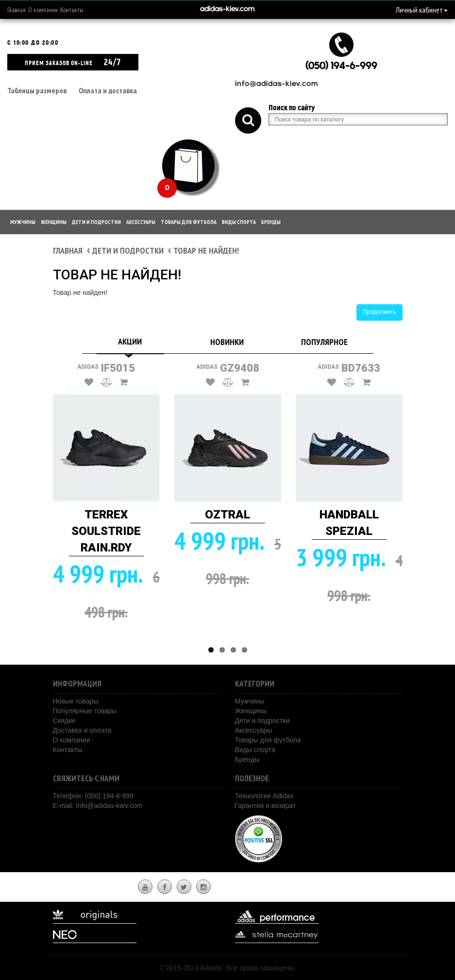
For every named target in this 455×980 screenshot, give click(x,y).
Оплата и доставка (108, 90)
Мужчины (23, 222)
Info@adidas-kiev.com (109, 806)
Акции (130, 341)
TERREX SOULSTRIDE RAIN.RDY (106, 531)
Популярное (324, 342)
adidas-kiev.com (227, 9)
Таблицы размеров (37, 90)
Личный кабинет (422, 10)
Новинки (227, 342)
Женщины (54, 222)
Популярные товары (85, 711)
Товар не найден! (206, 250)
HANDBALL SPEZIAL (349, 523)
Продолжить (379, 312)
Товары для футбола (189, 222)
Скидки (64, 721)
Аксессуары (141, 222)
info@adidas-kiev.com (277, 84)
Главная (17, 10)
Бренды (271, 222)
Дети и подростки (96, 222)
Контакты (72, 10)
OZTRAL (227, 515)
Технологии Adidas (264, 796)
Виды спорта (239, 222)
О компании (43, 10)
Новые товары (76, 701)
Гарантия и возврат (266, 806)
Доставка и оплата (82, 730)
